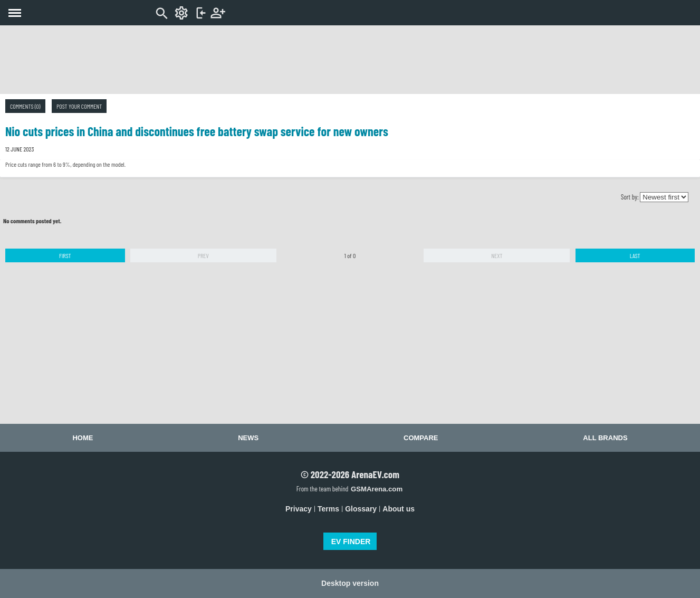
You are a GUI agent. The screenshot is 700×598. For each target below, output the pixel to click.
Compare (421, 438)
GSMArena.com (377, 489)
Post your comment (79, 106)
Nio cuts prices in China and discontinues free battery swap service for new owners (197, 131)
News (248, 438)
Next (497, 255)
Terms (328, 509)
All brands (605, 438)
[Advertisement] (350, 60)
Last (635, 255)
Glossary (361, 509)
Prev (203, 255)
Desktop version (350, 583)
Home (83, 438)
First (65, 255)
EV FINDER (351, 542)
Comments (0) (25, 106)
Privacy (299, 509)
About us (399, 509)
